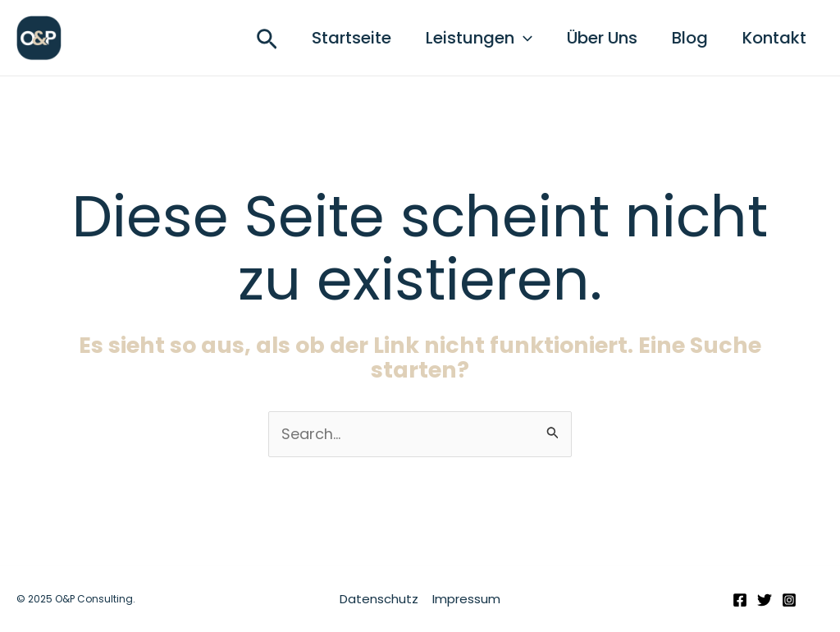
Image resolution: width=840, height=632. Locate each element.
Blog (682, 38)
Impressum (466, 599)
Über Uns (590, 38)
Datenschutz (380, 599)
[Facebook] (740, 601)
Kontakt (772, 38)
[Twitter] (765, 601)
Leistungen (462, 38)
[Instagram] (789, 601)
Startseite (329, 38)
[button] (242, 42)
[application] (506, 38)
